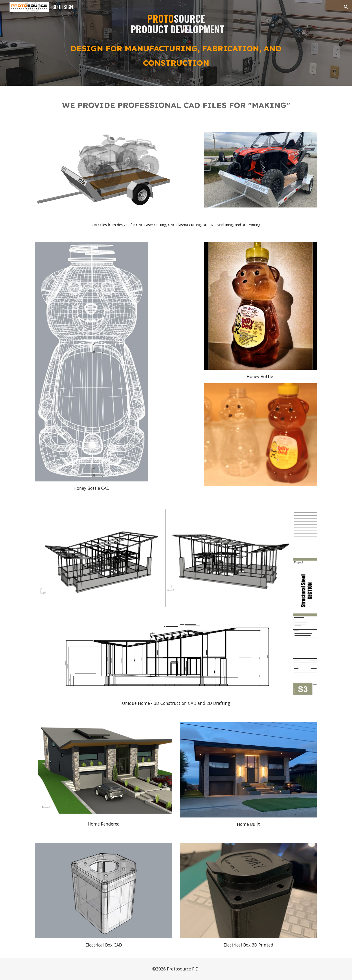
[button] (346, 7)
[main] (176, 43)
